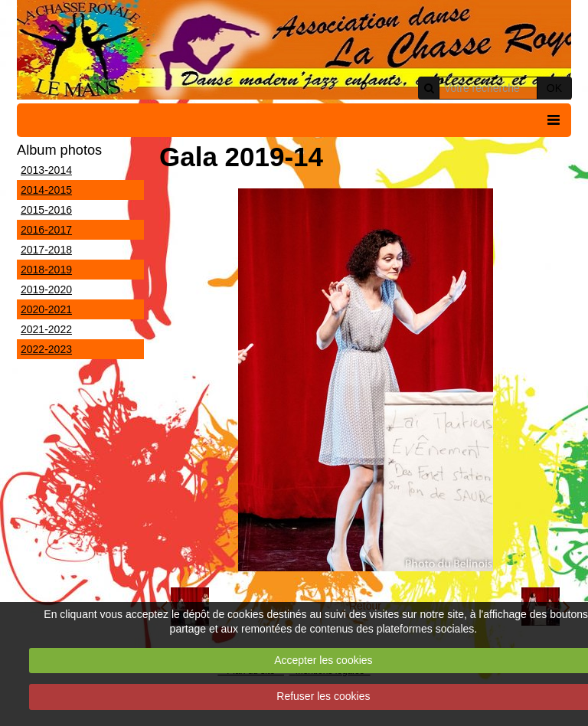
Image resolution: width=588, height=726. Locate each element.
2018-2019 (46, 270)
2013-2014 (46, 170)
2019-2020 (46, 289)
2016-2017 (46, 230)
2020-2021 (46, 309)
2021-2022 (46, 329)
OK (554, 88)
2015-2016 (46, 210)
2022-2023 (46, 349)
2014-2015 (46, 190)
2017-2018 (46, 250)
